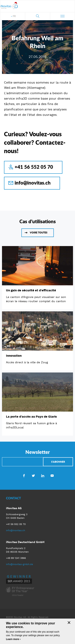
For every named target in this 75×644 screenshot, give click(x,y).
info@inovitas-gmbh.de (19, 564)
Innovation (14, 356)
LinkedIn (43, 475)
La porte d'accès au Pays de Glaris (31, 417)
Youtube (52, 475)
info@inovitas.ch (33, 183)
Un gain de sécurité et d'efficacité (31, 290)
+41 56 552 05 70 (34, 167)
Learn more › (13, 639)
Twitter (33, 475)
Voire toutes (39, 233)
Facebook (24, 475)
